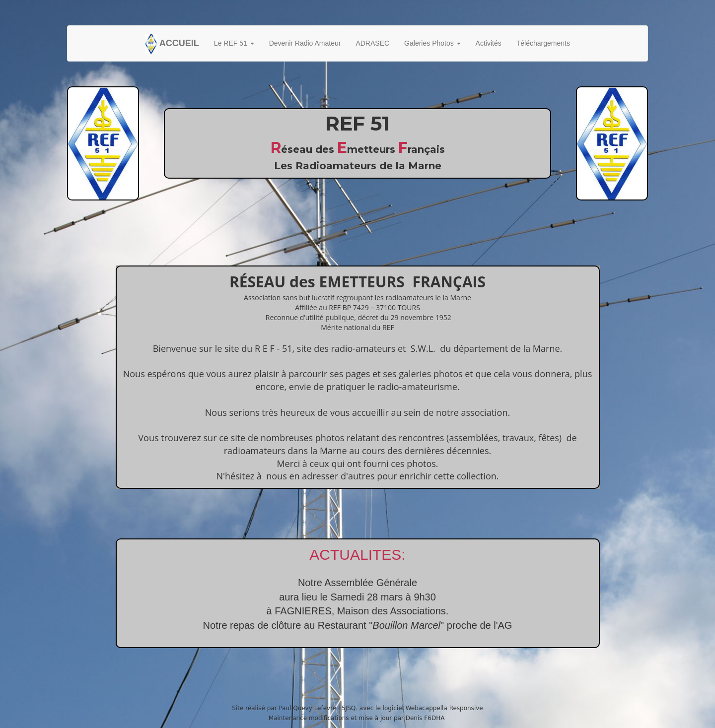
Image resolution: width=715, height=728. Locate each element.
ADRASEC (372, 43)
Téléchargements (543, 43)
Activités (489, 43)
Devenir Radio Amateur (305, 43)
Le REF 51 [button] (234, 43)
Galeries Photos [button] (432, 43)
